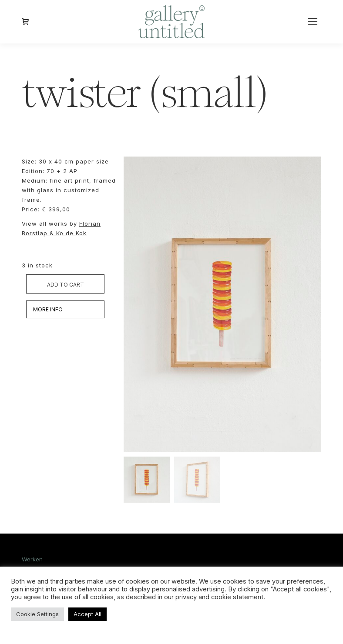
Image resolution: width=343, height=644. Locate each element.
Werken (32, 559)
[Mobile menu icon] (313, 22)
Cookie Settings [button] (37, 614)
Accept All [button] (87, 614)
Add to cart (66, 285)
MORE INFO (48, 309)
